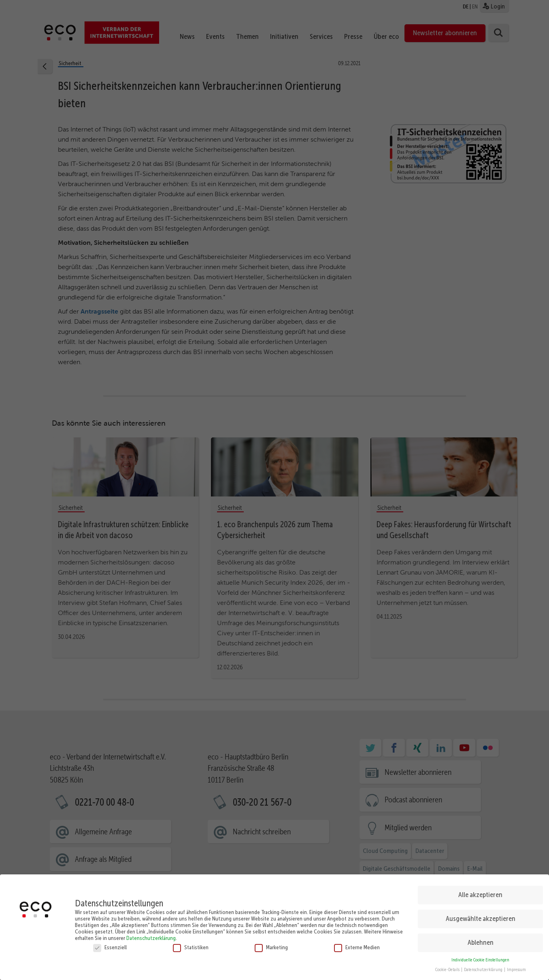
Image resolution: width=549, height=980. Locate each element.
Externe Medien (357, 944)
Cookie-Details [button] (448, 967)
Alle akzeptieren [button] (480, 892)
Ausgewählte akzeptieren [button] (481, 916)
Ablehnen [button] (481, 940)
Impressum (516, 967)
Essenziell (110, 944)
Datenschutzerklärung (151, 935)
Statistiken (191, 944)
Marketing (271, 944)
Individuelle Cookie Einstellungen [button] (480, 957)
